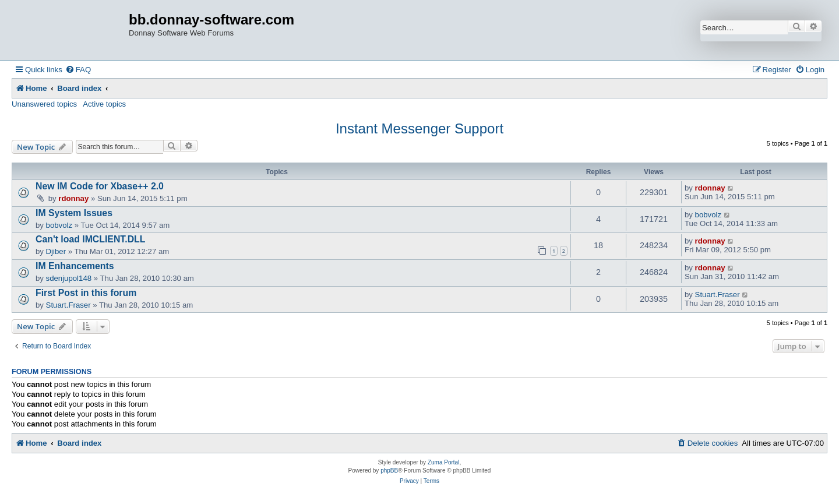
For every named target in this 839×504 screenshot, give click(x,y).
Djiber (56, 251)
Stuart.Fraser (68, 305)
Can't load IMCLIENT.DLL (90, 239)
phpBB (389, 470)
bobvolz (59, 225)
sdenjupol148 (69, 278)
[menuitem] (78, 70)
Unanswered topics (44, 104)
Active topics (104, 104)
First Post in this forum (86, 293)
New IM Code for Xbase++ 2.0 (100, 186)
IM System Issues (74, 213)
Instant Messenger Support (419, 128)
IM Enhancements (75, 266)
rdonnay (73, 198)
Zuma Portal (443, 462)
